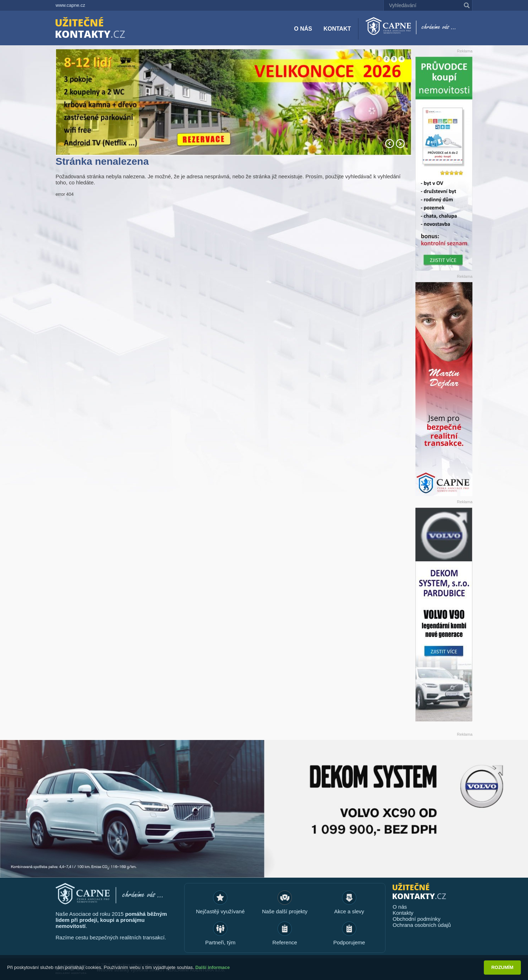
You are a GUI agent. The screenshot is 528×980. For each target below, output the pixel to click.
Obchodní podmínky (416, 919)
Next (400, 144)
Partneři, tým (220, 942)
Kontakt (337, 29)
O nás (303, 29)
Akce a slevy (349, 911)
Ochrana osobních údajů (422, 925)
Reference (285, 942)
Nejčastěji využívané (220, 911)
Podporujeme (349, 942)
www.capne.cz (70, 5)
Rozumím (502, 967)
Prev (390, 144)
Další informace (213, 967)
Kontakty (403, 913)
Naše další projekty (285, 911)
